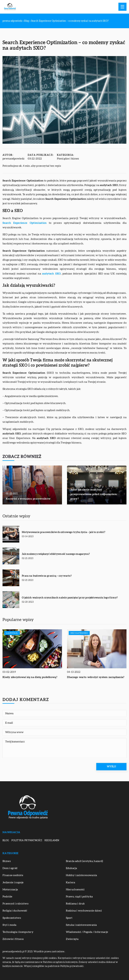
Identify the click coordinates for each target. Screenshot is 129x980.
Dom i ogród (10, 868)
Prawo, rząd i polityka (79, 897)
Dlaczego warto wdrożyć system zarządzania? (96, 677)
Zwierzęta (72, 939)
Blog (6, 841)
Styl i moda (9, 925)
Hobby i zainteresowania (81, 875)
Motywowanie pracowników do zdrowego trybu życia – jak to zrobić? (63, 532)
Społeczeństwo (12, 918)
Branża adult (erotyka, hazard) (84, 861)
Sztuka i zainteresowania (81, 925)
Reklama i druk (75, 904)
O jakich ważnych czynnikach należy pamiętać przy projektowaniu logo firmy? (70, 598)
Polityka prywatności (27, 841)
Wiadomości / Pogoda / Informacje (87, 932)
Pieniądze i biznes (68, 159)
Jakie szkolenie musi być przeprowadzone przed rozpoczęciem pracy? (94, 494)
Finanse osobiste (13, 875)
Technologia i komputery (18, 932)
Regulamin (52, 841)
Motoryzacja (10, 890)
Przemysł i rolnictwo (15, 904)
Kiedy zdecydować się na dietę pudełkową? (30, 677)
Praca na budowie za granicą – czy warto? (47, 576)
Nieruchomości (75, 890)
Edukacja (71, 868)
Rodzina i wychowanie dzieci (84, 911)
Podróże (7, 897)
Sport (69, 918)
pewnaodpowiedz (13, 159)
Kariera (71, 882)
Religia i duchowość (15, 911)
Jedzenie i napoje (13, 882)
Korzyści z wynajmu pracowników (28, 499)
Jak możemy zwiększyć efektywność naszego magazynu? (56, 554)
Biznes (7, 861)
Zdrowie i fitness (13, 939)
